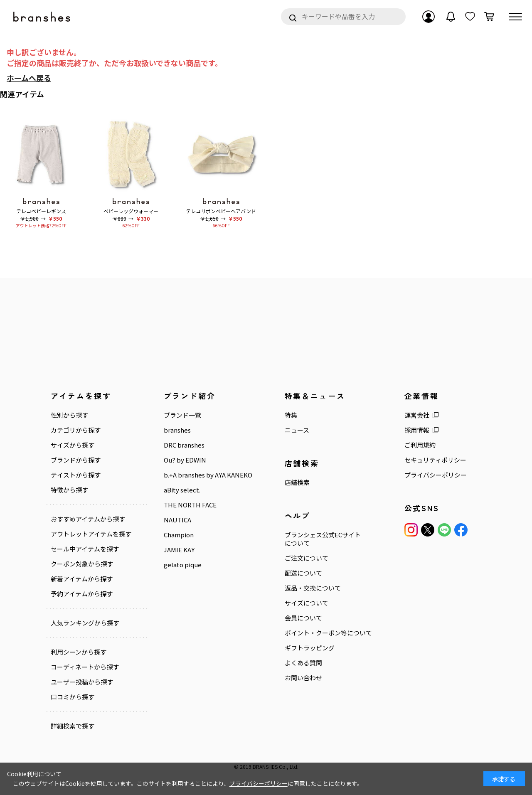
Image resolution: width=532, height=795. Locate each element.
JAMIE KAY (172, 550)
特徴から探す (69, 490)
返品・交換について (300, 588)
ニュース (284, 430)
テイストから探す (76, 475)
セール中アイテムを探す (85, 549)
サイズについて (294, 603)
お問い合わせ (291, 678)
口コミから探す (73, 697)
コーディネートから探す (85, 667)
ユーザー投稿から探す (82, 682)
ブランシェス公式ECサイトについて (310, 539)
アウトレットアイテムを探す (91, 534)
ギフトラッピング (297, 648)
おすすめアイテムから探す (88, 519)
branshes (171, 430)
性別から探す (69, 415)
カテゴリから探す (76, 430)
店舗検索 (284, 482)
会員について (291, 618)
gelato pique (176, 565)
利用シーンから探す (79, 652)
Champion (172, 535)
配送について (291, 573)
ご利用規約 (400, 445)
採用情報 (397, 430)
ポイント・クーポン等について (315, 633)
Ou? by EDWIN (178, 460)
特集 (278, 415)
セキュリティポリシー (416, 460)
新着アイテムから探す (82, 579)
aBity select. (175, 490)
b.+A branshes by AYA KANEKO (201, 475)
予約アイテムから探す (82, 594)
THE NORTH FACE (183, 505)
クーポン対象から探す (82, 564)
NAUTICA (171, 520)
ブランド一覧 (176, 415)
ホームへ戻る (29, 78)
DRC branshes (177, 445)
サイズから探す (73, 445)
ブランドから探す (76, 460)
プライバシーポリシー (416, 475)
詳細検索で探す (73, 726)
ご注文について (294, 558)
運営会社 (397, 415)
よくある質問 (291, 663)
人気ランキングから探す (85, 623)
